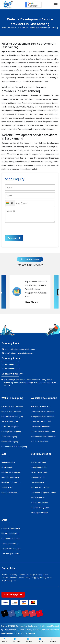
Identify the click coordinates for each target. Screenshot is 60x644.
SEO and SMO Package (40, 487)
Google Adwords (38, 477)
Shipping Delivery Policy (42, 578)
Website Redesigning (10, 421)
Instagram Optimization (11, 548)
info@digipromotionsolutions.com (17, 353)
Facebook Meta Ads (39, 472)
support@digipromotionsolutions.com (19, 349)
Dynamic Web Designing (11, 411)
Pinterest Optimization (11, 538)
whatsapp (54, 640)
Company (13, 575)
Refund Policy (24, 578)
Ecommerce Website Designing (14, 447)
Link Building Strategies (11, 472)
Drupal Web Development (41, 421)
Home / (6, 28)
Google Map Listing (39, 467)
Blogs (32, 575)
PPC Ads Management (40, 508)
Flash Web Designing (10, 442)
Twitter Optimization (10, 543)
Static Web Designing (10, 427)
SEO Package (7, 467)
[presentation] (24, 230)
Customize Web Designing (12, 406)
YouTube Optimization (10, 554)
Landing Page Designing (11, 432)
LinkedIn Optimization (10, 533)
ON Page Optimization (10, 477)
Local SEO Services (9, 493)
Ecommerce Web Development (43, 437)
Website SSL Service (39, 503)
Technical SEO (7, 487)
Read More (32, 302)
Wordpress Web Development (43, 416)
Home (5, 575)
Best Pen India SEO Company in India (20, 633)
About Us (17, 640)
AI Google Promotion (40, 513)
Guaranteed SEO (8, 462)
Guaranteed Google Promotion (43, 493)
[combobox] (10, 203)
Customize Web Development (43, 411)
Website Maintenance (40, 442)
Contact (41, 640)
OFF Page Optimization (11, 482)
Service (29, 640)
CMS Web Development (40, 427)
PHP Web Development (40, 406)
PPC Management (38, 498)
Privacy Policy (42, 575)
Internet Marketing (38, 462)
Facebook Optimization (11, 528)
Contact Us (24, 575)
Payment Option (9, 581)
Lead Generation (38, 482)
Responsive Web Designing (12, 416)
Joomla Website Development (43, 432)
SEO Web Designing (9, 437)
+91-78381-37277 (11, 365)
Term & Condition (10, 578)
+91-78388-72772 (11, 369)
